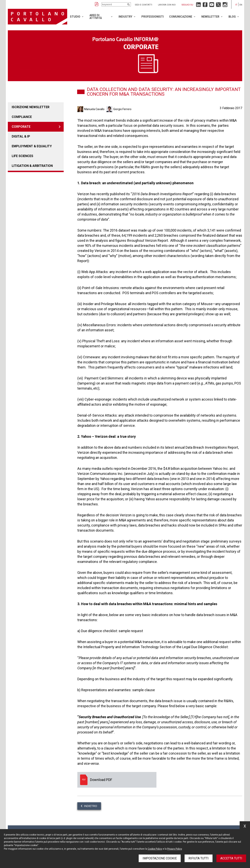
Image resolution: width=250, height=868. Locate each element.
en (241, 5)
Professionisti (153, 17)
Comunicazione (181, 17)
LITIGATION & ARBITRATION (32, 166)
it (236, 5)
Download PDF (117, 780)
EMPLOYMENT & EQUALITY (32, 146)
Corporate (21, 127)
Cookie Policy (155, 849)
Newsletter (210, 17)
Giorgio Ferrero (122, 109)
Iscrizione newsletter (31, 107)
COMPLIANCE (22, 117)
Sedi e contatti (143, 5)
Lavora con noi (167, 5)
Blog (232, 17)
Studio (75, 17)
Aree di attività (96, 17)
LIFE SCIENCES (22, 156)
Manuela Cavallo (94, 109)
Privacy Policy (175, 849)
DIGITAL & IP (21, 136)
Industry (125, 17)
